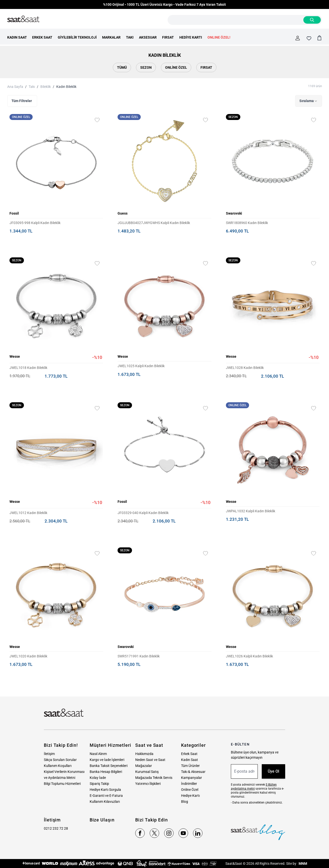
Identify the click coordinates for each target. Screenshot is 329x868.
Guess (123, 213)
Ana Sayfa (15, 87)
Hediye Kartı (190, 796)
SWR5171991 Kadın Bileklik (139, 656)
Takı (32, 87)
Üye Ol (273, 771)
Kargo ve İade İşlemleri (107, 760)
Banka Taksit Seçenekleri (109, 766)
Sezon (146, 67)
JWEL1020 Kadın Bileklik (28, 656)
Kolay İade (98, 778)
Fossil (14, 213)
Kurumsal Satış (147, 772)
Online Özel (176, 67)
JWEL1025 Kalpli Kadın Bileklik (141, 366)
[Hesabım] (298, 38)
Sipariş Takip (99, 784)
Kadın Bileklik (66, 87)
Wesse (15, 356)
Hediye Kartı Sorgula (105, 790)
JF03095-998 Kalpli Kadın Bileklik (35, 223)
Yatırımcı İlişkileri (148, 784)
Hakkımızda (144, 754)
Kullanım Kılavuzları (105, 802)
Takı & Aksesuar (193, 772)
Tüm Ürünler (190, 766)
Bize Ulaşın (102, 820)
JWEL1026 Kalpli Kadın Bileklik (249, 656)
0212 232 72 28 (56, 828)
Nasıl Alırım (98, 754)
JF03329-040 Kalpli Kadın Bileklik (143, 513)
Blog (185, 802)
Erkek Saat (189, 754)
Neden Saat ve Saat (150, 760)
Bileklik (46, 87)
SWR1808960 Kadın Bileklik (247, 223)
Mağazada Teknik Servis (154, 778)
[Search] (312, 20)
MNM (302, 864)
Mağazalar (144, 766)
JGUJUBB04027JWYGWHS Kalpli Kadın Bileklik (154, 223)
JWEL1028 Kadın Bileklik (245, 368)
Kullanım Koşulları (58, 766)
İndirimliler (189, 784)
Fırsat (206, 67)
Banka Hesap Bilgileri (106, 772)
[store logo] (23, 19)
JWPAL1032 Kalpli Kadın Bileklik (251, 511)
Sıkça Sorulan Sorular (60, 760)
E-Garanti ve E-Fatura (106, 796)
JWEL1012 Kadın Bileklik (28, 513)
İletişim (49, 754)
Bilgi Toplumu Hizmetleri (62, 784)
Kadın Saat (190, 760)
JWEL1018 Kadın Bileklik (28, 368)
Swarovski (234, 213)
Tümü (122, 67)
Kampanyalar (192, 778)
